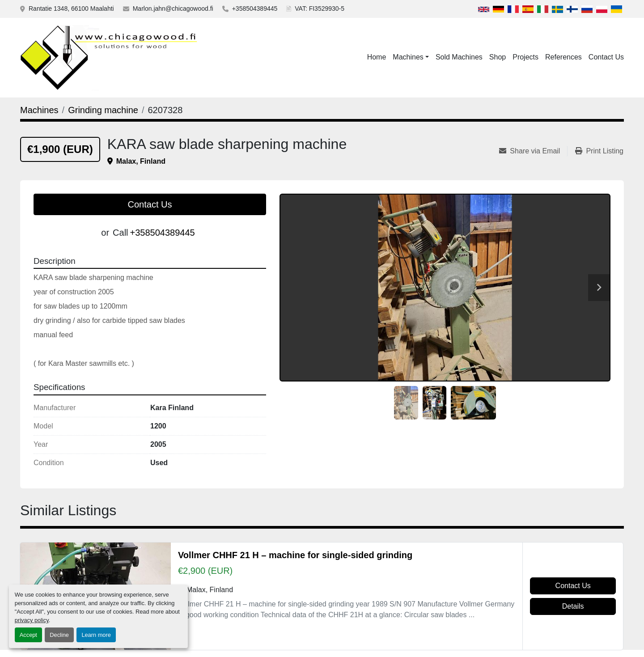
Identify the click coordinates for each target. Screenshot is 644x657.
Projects (525, 57)
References (563, 57)
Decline (59, 635)
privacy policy (32, 620)
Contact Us (606, 57)
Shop (498, 57)
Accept (28, 635)
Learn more (96, 635)
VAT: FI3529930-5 (320, 8)
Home (377, 57)
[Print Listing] (599, 151)
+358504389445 (255, 8)
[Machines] (39, 110)
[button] (411, 57)
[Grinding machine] (103, 110)
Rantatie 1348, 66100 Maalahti (71, 8)
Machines (408, 57)
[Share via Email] (533, 151)
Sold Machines (459, 57)
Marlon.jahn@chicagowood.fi (173, 8)
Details (573, 606)
